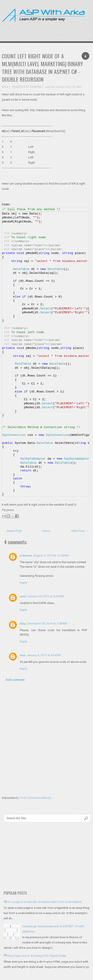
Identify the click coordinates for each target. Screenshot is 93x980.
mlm (79, 87)
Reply (23, 583)
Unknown (26, 555)
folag (23, 623)
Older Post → (80, 531)
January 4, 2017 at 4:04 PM (44, 655)
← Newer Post (12, 531)
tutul (23, 596)
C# (73, 87)
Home (46, 531)
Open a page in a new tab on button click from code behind (43, 902)
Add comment (15, 680)
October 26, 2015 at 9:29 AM (45, 596)
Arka (5, 87)
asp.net (50, 87)
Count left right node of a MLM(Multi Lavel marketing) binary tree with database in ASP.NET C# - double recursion (42, 68)
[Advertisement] (66, 28)
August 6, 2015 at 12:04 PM (51, 555)
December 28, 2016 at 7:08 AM (47, 623)
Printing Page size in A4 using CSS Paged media (35, 956)
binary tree (63, 87)
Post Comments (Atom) (35, 798)
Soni (23, 655)
